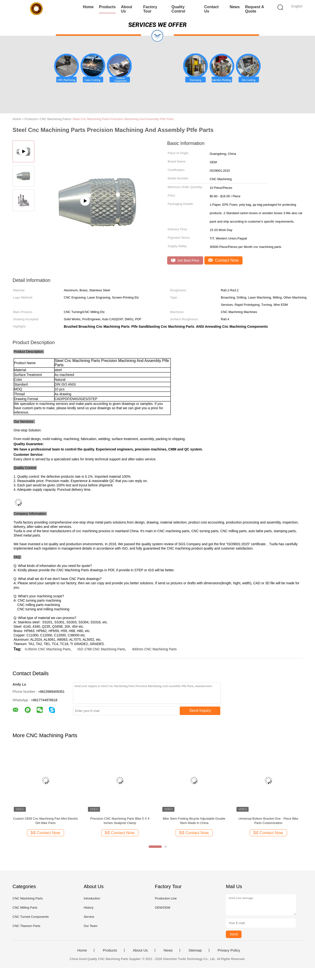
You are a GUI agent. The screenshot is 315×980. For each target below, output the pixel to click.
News (235, 7)
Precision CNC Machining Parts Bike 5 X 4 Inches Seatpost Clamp (120, 821)
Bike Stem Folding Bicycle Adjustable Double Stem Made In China (194, 821)
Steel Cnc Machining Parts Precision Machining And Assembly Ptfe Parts (123, 119)
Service (89, 917)
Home (88, 7)
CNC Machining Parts (28, 898)
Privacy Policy (229, 950)
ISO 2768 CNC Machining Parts (101, 649)
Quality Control (178, 9)
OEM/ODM (163, 908)
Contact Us (212, 9)
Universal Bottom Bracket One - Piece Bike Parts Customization (268, 821)
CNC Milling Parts (25, 908)
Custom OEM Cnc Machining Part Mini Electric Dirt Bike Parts (46, 821)
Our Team (90, 926)
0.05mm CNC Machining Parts (48, 649)
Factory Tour (150, 9)
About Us (127, 9)
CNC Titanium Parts (26, 926)
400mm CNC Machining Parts (154, 649)
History (88, 908)
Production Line (166, 898)
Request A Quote (254, 9)
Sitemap (195, 950)
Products (107, 7)
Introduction (92, 898)
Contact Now (223, 260)
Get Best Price (185, 261)
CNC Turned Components (31, 917)
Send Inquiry (200, 711)
